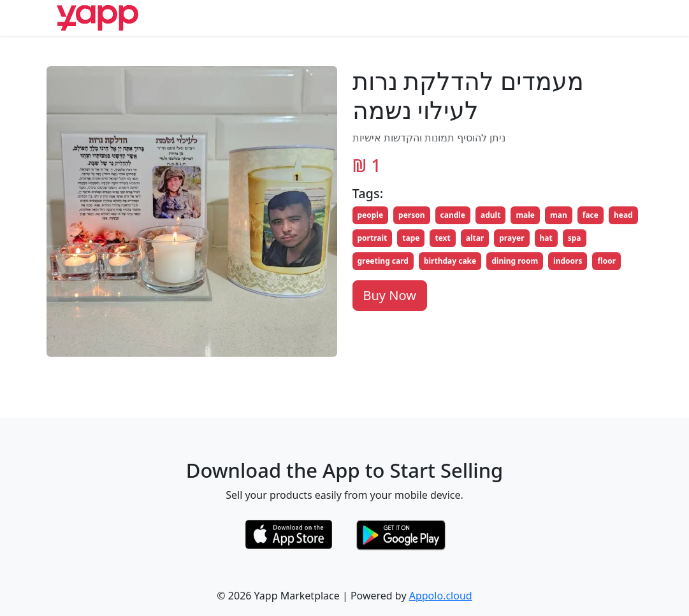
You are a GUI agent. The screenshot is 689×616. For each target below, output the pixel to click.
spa (575, 238)
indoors (568, 261)
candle (453, 215)
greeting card (383, 261)
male (525, 215)
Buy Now (390, 295)
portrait (373, 238)
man (559, 215)
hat (546, 238)
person (411, 215)
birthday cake (450, 261)
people (371, 215)
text (442, 238)
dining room (515, 261)
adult (490, 215)
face (591, 215)
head (623, 215)
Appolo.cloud (441, 596)
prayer (511, 238)
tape (411, 238)
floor (606, 261)
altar (475, 238)
